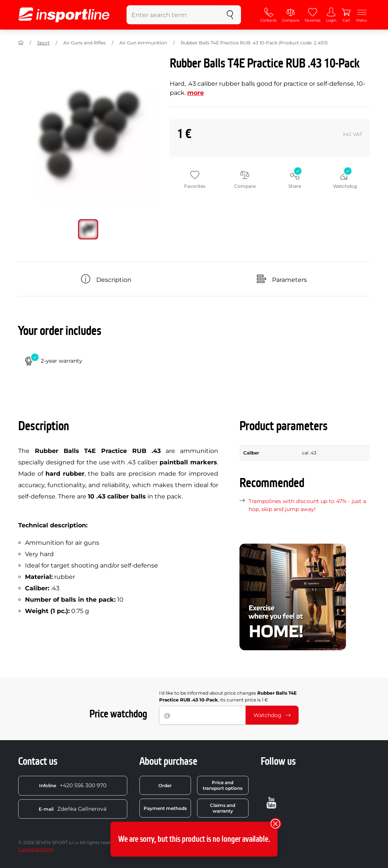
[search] (230, 15)
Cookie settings (36, 849)
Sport (43, 43)
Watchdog (272, 715)
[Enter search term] (173, 15)
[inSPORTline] (64, 15)
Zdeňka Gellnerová (73, 809)
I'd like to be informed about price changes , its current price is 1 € (228, 696)
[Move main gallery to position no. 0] (88, 229)
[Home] (21, 43)
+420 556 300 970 (73, 785)
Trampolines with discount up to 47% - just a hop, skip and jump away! (307, 505)
